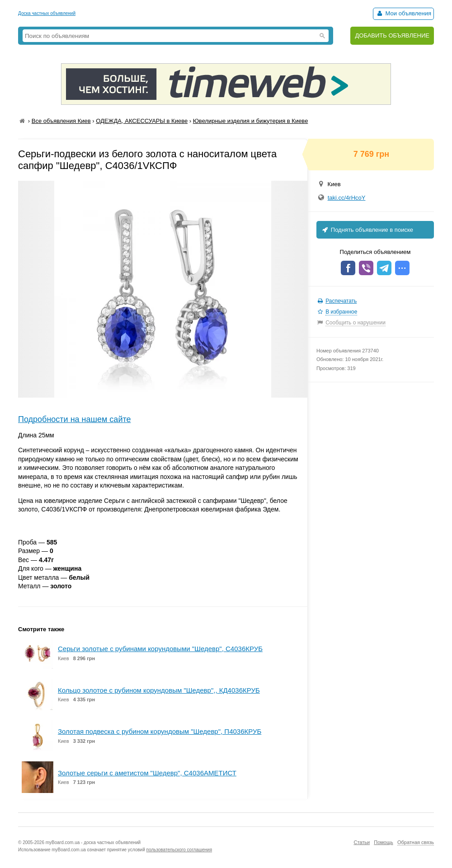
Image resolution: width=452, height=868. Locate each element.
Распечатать (341, 301)
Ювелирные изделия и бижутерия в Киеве (251, 121)
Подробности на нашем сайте (75, 419)
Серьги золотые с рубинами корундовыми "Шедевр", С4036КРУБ (160, 649)
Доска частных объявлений (47, 13)
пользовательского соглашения (179, 850)
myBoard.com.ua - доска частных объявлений (93, 842)
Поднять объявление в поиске (367, 230)
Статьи (362, 842)
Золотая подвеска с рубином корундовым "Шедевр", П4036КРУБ (160, 731)
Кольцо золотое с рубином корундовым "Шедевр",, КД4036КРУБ (159, 690)
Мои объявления (403, 13)
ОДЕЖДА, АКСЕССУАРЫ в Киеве (142, 121)
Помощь (384, 842)
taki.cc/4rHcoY (347, 198)
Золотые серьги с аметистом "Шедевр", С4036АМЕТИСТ (147, 773)
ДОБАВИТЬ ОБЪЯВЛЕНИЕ (392, 35)
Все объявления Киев (61, 121)
